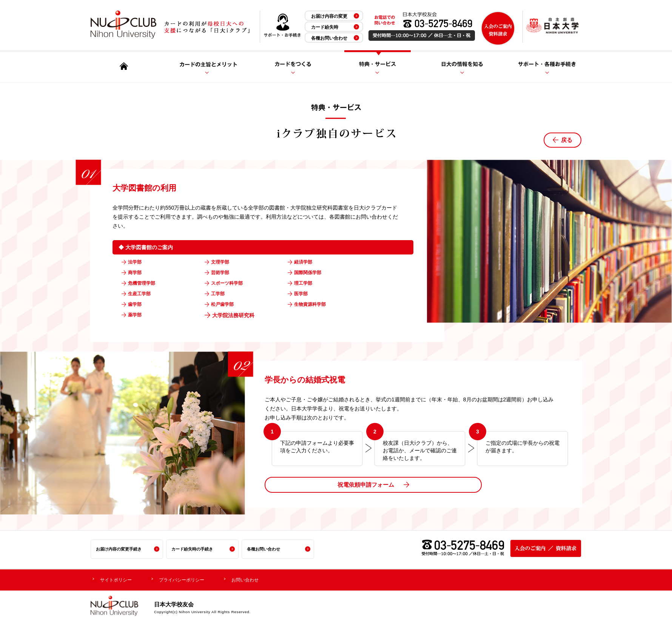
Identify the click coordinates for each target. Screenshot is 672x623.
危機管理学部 (145, 284)
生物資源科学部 (314, 305)
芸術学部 (223, 273)
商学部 (137, 273)
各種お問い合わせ (329, 38)
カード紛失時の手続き (194, 549)
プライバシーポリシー (191, 579)
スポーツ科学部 (231, 284)
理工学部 (306, 284)
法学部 (137, 262)
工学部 (220, 294)
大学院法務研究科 (233, 315)
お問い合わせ (260, 579)
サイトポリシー (119, 579)
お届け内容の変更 (329, 16)
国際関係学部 (311, 273)
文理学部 (223, 262)
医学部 (303, 294)
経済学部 (306, 262)
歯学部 (137, 305)
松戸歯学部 (225, 305)
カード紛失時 (325, 27)
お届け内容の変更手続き (121, 549)
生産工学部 (142, 294)
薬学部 (137, 315)
